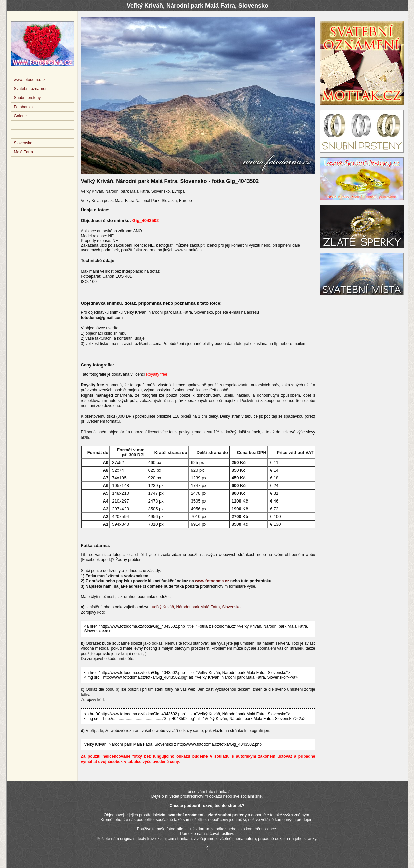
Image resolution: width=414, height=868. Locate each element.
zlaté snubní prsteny (227, 815)
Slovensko (23, 143)
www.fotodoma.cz (212, 581)
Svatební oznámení (31, 89)
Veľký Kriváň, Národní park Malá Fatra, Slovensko (196, 607)
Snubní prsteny (28, 98)
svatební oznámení (185, 815)
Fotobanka (24, 107)
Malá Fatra (24, 152)
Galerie (21, 116)
